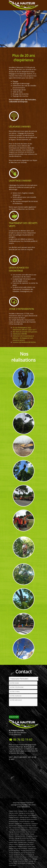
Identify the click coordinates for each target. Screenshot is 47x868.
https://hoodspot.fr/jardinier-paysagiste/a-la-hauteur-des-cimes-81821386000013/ (23, 805)
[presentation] (23, 711)
